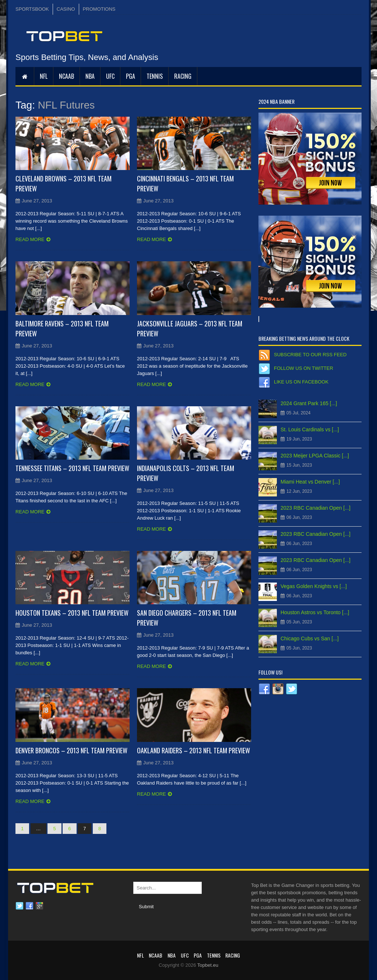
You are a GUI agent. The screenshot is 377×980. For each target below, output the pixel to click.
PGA (131, 76)
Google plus (39, 906)
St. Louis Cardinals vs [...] (310, 429)
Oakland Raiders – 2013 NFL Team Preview (193, 750)
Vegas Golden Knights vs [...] (314, 586)
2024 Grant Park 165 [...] (309, 403)
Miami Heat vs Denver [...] (310, 482)
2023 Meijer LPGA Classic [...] (315, 456)
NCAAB (66, 76)
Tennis (155, 76)
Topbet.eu (208, 965)
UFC (110, 76)
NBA (90, 76)
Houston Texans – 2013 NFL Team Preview (72, 613)
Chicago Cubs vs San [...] (310, 638)
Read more (30, 239)
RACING (183, 76)
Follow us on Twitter (304, 368)
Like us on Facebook (301, 382)
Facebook (29, 906)
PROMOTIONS (99, 9)
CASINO (66, 9)
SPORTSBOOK (32, 9)
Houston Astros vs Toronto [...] (315, 612)
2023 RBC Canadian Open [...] (316, 508)
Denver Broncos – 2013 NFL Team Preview (71, 750)
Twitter (20, 906)
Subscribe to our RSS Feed (310, 355)
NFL (44, 76)
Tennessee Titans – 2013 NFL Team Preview (72, 468)
